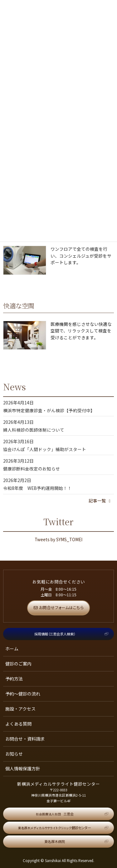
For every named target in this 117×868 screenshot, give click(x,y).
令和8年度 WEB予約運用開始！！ (37, 488)
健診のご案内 (18, 664)
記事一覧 (100, 501)
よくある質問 (18, 724)
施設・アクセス (20, 709)
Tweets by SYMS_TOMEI (58, 539)
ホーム (12, 649)
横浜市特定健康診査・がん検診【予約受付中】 (49, 410)
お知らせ (14, 754)
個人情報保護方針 (23, 768)
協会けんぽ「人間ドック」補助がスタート (45, 449)
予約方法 (14, 679)
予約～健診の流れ (23, 694)
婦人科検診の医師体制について (34, 430)
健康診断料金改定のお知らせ (32, 469)
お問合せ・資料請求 (25, 739)
